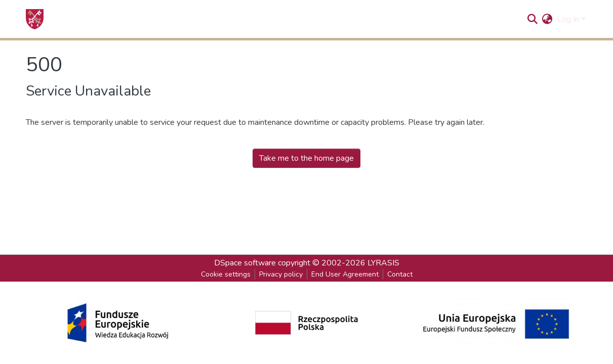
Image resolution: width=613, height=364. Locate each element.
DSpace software (245, 263)
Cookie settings (226, 274)
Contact (400, 274)
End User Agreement (345, 274)
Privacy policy (281, 274)
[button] (547, 19)
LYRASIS (383, 263)
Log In (568, 19)
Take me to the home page (306, 158)
